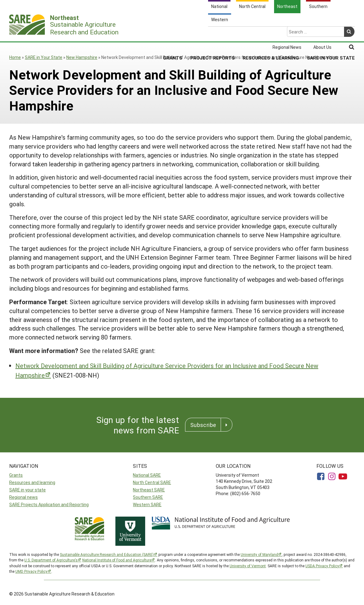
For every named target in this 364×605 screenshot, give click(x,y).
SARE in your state (27, 490)
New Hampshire (82, 57)
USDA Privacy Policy (322, 566)
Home (15, 57)
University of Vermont (248, 566)
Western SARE (147, 504)
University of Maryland (259, 554)
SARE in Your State (331, 33)
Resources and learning (32, 482)
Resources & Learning (271, 33)
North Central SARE (152, 482)
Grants (173, 33)
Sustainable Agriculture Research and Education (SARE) (107, 554)
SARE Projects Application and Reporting (49, 504)
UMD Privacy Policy (31, 571)
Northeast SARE (149, 490)
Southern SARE (148, 497)
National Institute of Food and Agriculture (117, 560)
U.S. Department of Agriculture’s (51, 560)
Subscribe (203, 425)
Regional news (23, 497)
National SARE (147, 475)
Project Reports (213, 33)
